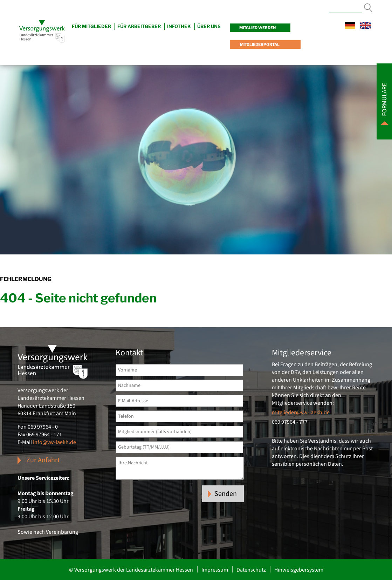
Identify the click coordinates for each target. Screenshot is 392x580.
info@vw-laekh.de (54, 442)
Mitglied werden (257, 28)
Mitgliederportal (259, 45)
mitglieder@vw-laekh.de (301, 412)
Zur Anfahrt (43, 460)
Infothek (179, 26)
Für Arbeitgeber (139, 26)
